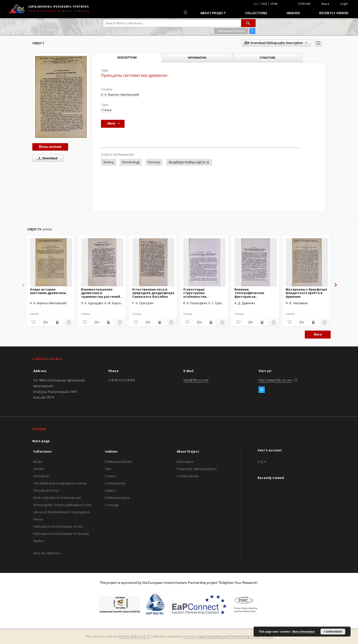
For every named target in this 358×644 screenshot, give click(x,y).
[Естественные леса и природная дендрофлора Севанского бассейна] (154, 262)
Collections (256, 13)
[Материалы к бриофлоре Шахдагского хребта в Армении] (307, 262)
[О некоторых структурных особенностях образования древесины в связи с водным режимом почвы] (204, 262)
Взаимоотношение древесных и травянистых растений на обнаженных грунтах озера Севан (101, 293)
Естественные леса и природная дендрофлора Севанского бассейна (153, 293)
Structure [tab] (268, 58)
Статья (106, 110)
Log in (262, 461)
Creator (111, 476)
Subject (110, 491)
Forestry (154, 162)
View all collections (47, 553)
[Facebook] (262, 390)
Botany (109, 162)
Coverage (112, 505)
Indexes (293, 13)
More (318, 334)
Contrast (304, 4)
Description (185, 462)
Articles (39, 469)
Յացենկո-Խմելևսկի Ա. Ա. (189, 162)
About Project (213, 13)
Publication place (117, 498)
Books (38, 462)
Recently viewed (334, 13)
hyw (274, 4)
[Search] (248, 23)
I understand (333, 632)
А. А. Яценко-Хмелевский (120, 95)
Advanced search (231, 31)
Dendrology (131, 162)
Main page (41, 441)
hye (264, 4)
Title (108, 469)
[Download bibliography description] (45, 322)
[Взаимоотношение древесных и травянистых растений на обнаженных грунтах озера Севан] (102, 262)
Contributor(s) (115, 483)
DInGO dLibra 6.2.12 (134, 636)
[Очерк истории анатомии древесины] (51, 262)
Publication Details (118, 462)
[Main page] (185, 13)
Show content (50, 147)
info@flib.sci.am (196, 380)
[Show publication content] (57, 322)
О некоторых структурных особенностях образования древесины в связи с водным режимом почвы (204, 293)
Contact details (188, 476)
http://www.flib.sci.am (275, 380)
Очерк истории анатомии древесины (48, 291)
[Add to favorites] (318, 43)
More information (304, 632)
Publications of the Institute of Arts (58, 527)
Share (325, 4)
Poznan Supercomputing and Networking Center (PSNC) (228, 636)
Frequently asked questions (197, 469)
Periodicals (41, 476)
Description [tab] (127, 58)
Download (46, 158)
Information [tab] (197, 58)
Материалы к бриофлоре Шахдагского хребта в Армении (306, 293)
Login (344, 4)
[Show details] (68, 322)
